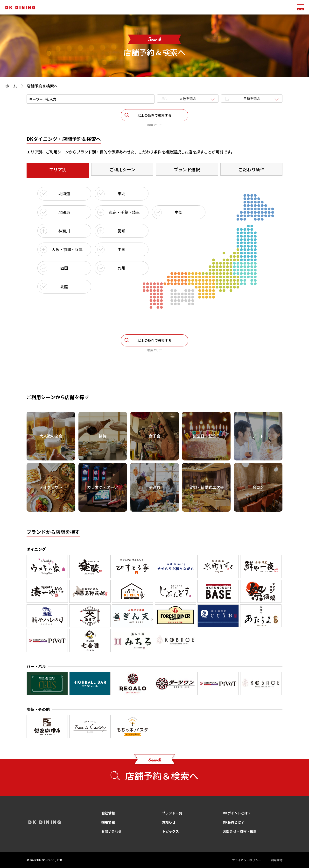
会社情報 (108, 813)
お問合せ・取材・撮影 (240, 831)
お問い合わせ (112, 831)
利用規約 (277, 860)
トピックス (170, 831)
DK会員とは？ (234, 822)
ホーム (11, 86)
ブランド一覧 (172, 813)
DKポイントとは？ (237, 813)
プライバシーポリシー (246, 860)
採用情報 (108, 822)
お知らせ (169, 822)
